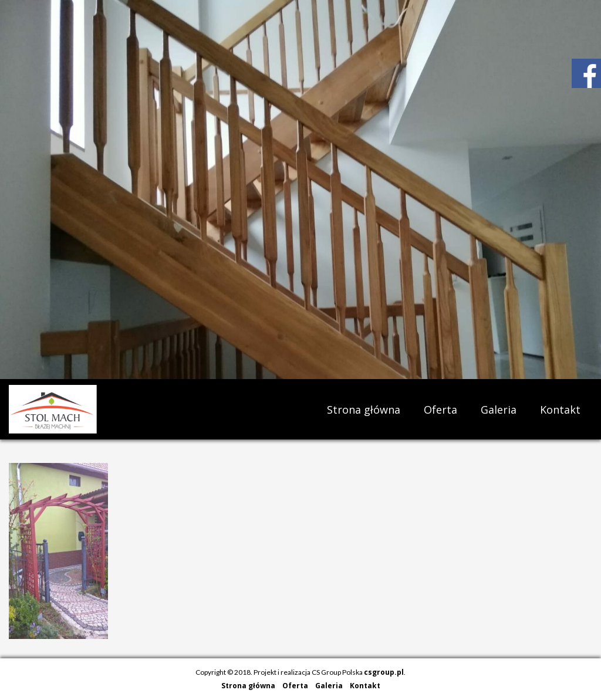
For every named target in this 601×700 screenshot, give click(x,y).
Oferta (440, 410)
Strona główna (364, 410)
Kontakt (560, 410)
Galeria (499, 410)
